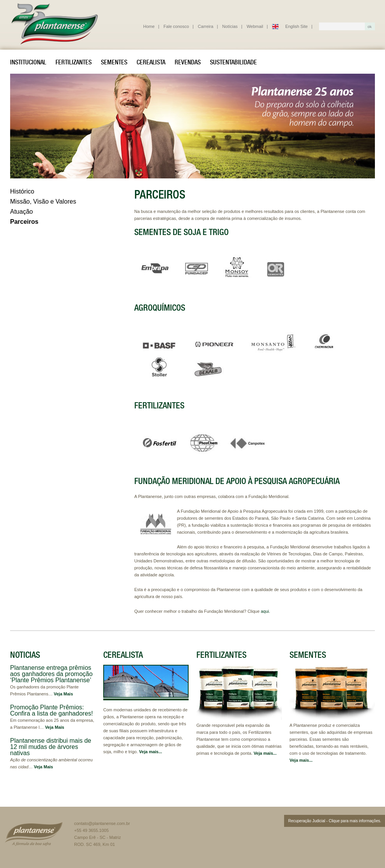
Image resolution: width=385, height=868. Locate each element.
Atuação (22, 212)
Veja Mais (64, 694)
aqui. (265, 611)
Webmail (255, 26)
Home (149, 26)
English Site (297, 26)
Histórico (22, 191)
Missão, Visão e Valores (43, 201)
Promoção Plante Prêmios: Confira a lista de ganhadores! (51, 710)
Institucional (28, 62)
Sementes (114, 62)
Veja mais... (150, 752)
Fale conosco (176, 26)
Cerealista (151, 62)
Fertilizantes (74, 62)
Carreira (206, 26)
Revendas (188, 62)
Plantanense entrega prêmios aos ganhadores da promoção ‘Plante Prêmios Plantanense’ (51, 674)
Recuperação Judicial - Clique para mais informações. (335, 821)
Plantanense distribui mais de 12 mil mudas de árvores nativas (51, 747)
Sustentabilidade (233, 62)
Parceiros (24, 222)
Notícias (230, 26)
